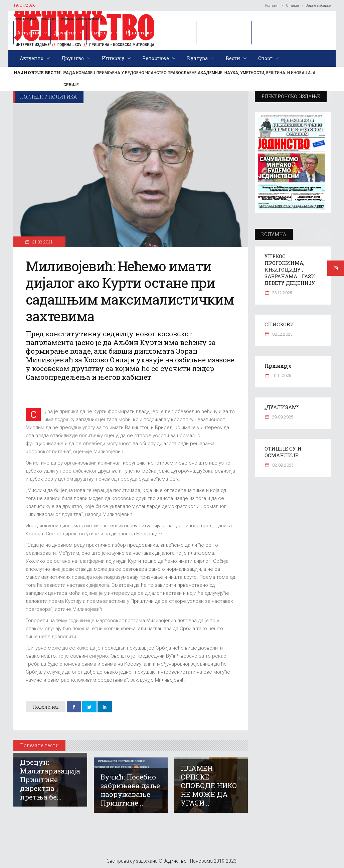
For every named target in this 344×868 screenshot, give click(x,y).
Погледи (32, 97)
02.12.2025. (282, 334)
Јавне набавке (318, 6)
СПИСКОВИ (279, 324)
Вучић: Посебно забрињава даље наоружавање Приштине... (130, 790)
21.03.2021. (42, 242)
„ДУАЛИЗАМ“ (282, 407)
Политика (63, 97)
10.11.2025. (282, 375)
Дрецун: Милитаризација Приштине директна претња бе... (50, 779)
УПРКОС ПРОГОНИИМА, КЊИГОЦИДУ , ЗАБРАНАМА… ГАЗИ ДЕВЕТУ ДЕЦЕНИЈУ (290, 270)
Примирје (278, 366)
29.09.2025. (283, 417)
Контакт (272, 6)
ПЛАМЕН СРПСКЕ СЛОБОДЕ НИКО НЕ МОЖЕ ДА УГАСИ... (209, 786)
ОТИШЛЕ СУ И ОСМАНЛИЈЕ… (283, 452)
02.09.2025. (283, 465)
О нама (292, 6)
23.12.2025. (282, 293)
